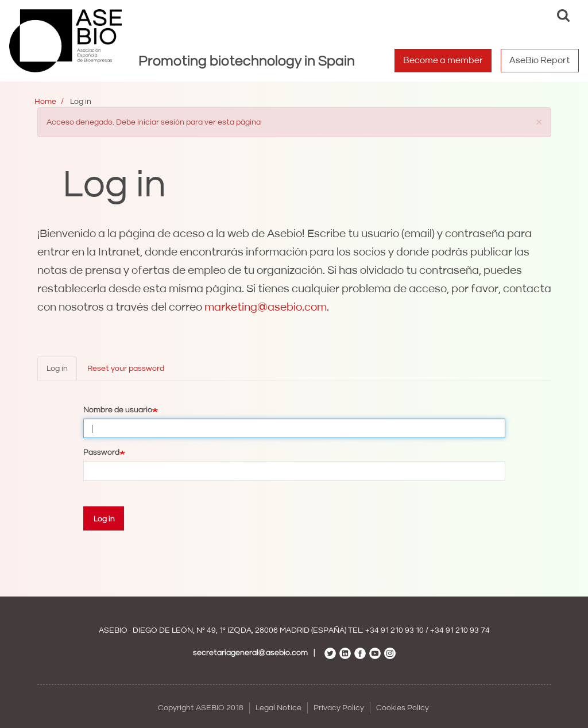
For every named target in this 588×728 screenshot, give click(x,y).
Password (101, 452)
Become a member (443, 60)
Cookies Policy (403, 708)
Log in (57, 369)
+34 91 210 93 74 (460, 630)
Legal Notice (278, 708)
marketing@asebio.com (266, 307)
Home (45, 102)
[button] (539, 121)
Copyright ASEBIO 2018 (201, 708)
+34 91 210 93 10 (394, 630)
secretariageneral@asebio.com (250, 653)
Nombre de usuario (118, 410)
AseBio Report (540, 60)
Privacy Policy (339, 708)
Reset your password (126, 369)
